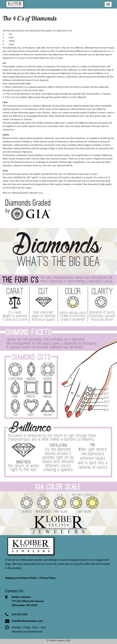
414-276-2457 (20, 614)
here (41, 193)
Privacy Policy (47, 578)
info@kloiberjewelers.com (27, 621)
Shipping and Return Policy (21, 578)
